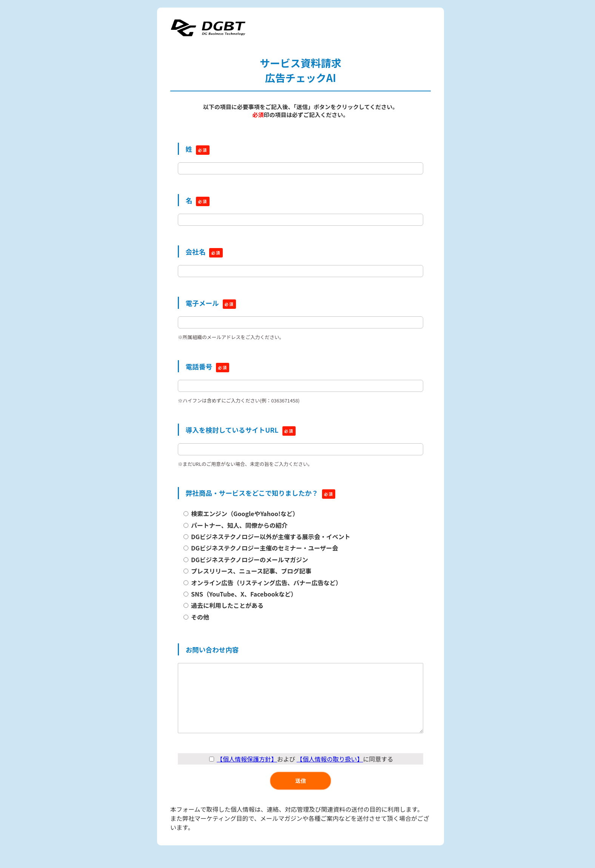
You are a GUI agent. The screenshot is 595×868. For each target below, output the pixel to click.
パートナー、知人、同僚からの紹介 (239, 525)
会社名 (196, 252)
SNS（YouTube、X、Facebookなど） (244, 594)
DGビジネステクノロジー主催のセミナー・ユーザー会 (265, 548)
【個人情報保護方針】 (247, 774)
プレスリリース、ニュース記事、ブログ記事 (251, 571)
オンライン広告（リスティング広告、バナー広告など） (266, 583)
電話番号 (199, 366)
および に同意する (301, 774)
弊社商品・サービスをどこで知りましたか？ (252, 493)
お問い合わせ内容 (212, 650)
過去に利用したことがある (227, 605)
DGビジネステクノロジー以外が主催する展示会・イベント (271, 537)
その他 (200, 617)
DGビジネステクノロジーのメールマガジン (250, 560)
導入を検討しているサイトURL (232, 430)
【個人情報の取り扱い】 (330, 774)
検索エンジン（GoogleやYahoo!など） (245, 513)
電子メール (202, 303)
